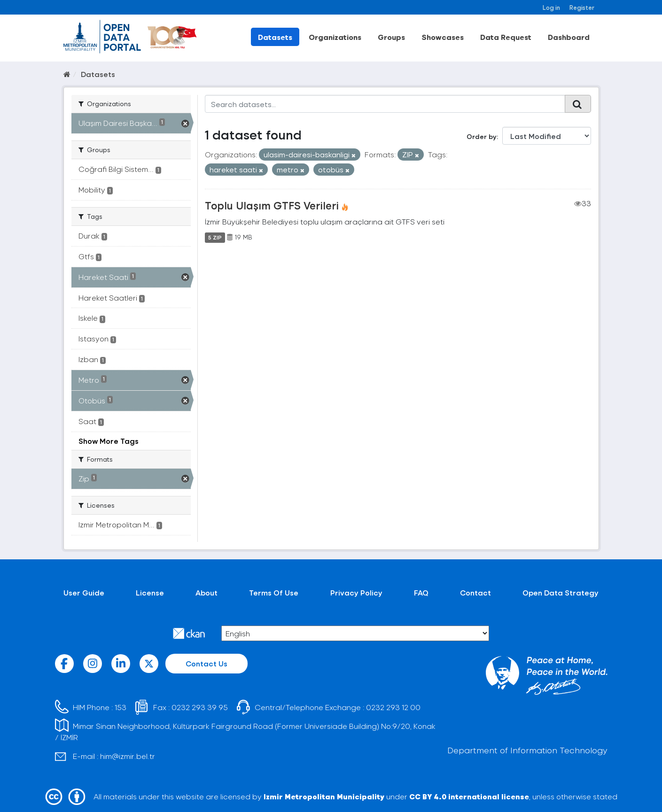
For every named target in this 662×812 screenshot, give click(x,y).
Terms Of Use (274, 592)
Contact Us (206, 663)
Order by (482, 136)
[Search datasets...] (385, 104)
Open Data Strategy (561, 592)
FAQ (421, 592)
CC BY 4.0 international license (469, 796)
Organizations (335, 37)
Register (582, 7)
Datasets (275, 37)
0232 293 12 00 (393, 707)
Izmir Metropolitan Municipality (324, 796)
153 (121, 707)
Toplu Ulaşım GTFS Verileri (272, 205)
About (206, 592)
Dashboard (569, 37)
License (150, 592)
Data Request (506, 37)
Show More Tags (109, 441)
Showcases (443, 37)
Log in (551, 7)
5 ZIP (215, 237)
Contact (475, 592)
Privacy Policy (356, 592)
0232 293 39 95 (200, 707)
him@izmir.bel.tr (128, 756)
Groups (391, 37)
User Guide (84, 592)
